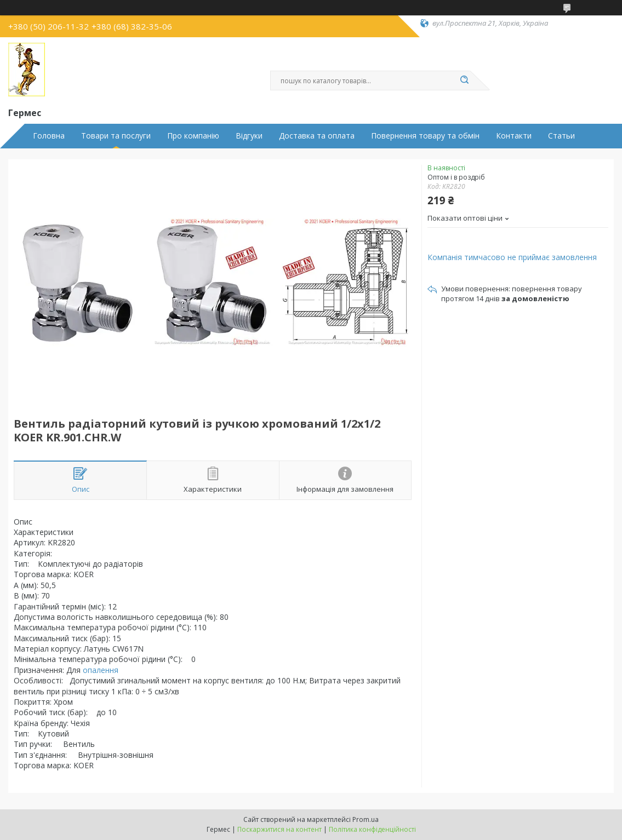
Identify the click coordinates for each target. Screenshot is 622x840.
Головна (49, 136)
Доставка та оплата (317, 136)
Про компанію (193, 136)
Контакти (514, 136)
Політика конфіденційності (372, 829)
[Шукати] (465, 80)
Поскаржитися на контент (279, 829)
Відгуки (249, 136)
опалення (101, 670)
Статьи (561, 136)
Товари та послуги (116, 136)
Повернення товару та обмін (425, 136)
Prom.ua (366, 819)
